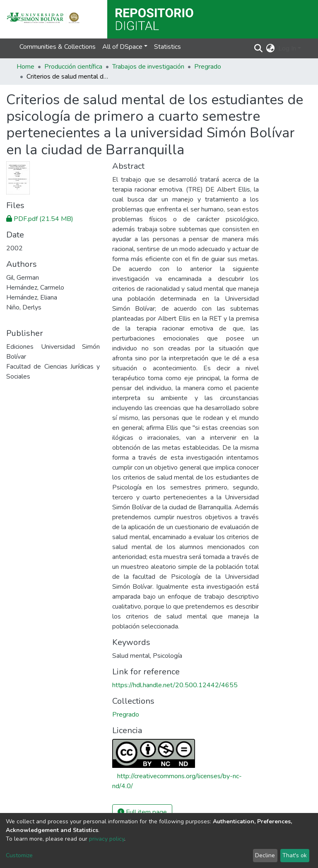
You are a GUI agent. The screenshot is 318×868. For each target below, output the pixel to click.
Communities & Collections (58, 47)
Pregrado (208, 67)
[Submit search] (259, 48)
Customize (19, 855)
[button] (271, 48)
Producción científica (73, 67)
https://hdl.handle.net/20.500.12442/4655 (175, 685)
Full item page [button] (142, 812)
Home (25, 67)
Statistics (167, 47)
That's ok (295, 855)
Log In (287, 48)
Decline (265, 855)
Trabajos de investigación (148, 67)
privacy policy (107, 839)
